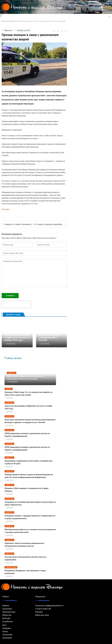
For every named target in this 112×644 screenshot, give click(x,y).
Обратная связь (42, 615)
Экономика (7, 609)
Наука (5, 631)
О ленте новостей (43, 609)
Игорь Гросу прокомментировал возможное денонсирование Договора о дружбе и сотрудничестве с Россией (50, 332)
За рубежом (8, 621)
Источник (5, 209)
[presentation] (16, 304)
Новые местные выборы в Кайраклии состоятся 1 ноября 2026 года (17, 337)
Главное (9, 389)
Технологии (7, 635)
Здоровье (7, 628)
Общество (13, 21)
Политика (9, 403)
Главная (4, 21)
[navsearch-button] (109, 16)
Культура (6, 618)
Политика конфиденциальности (49, 606)
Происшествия (11, 567)
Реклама (39, 612)
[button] (1, 16)
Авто (4, 625)
